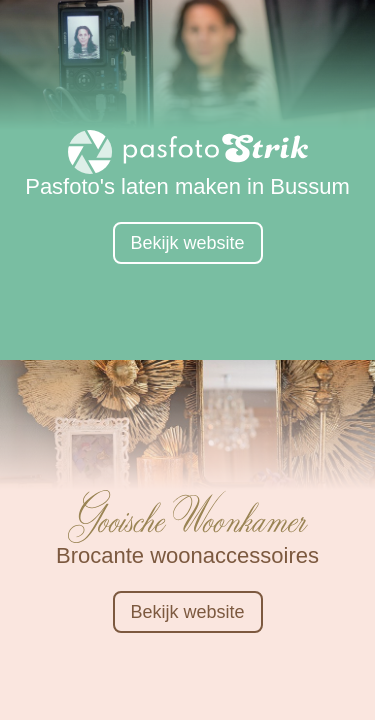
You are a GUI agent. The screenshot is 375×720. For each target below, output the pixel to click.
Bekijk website (187, 243)
